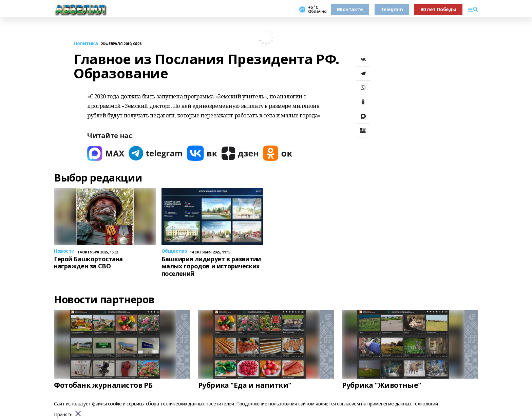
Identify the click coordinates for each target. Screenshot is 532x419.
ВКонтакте (350, 9)
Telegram (392, 9)
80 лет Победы (438, 9)
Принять (63, 415)
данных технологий (417, 404)
